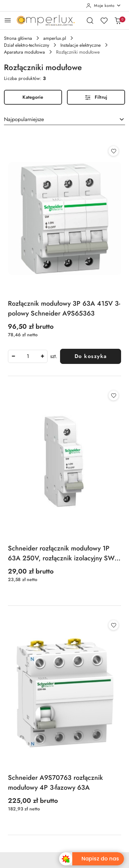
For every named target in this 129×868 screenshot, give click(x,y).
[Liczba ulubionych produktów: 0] (104, 20)
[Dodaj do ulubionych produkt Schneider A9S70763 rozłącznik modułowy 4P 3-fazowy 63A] (113, 625)
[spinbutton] (28, 356)
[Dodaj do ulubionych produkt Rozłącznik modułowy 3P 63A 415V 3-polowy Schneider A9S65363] (113, 151)
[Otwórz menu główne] (8, 20)
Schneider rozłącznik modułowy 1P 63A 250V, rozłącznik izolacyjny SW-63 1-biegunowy (62, 553)
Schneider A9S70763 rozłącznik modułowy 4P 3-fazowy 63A (55, 783)
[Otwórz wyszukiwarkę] (90, 20)
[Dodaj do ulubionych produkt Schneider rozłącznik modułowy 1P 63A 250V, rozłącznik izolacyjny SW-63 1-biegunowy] (113, 396)
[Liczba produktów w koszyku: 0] (118, 20)
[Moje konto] (104, 6)
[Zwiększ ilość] (42, 356)
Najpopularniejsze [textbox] (24, 119)
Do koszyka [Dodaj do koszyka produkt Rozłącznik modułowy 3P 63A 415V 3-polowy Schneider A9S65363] (91, 356)
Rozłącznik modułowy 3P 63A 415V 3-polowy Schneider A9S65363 (64, 308)
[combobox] (64, 119)
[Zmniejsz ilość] (13, 356)
